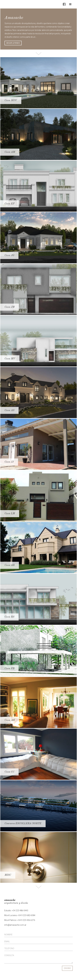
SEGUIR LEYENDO (13, 43)
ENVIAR (67, 968)
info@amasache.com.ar (15, 925)
